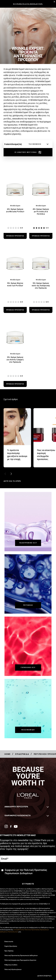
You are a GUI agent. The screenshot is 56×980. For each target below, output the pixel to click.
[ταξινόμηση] (38, 144)
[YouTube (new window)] (16, 826)
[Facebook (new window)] (11, 826)
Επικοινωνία (9, 941)
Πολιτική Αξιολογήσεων (13, 969)
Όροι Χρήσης (9, 951)
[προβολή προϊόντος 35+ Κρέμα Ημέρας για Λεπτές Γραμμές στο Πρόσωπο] (15, 384)
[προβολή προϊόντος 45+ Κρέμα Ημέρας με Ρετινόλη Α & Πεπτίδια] (41, 236)
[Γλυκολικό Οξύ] (28, 667)
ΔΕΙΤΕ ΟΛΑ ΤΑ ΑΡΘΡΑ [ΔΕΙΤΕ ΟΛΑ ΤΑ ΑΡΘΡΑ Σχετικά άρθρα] (12, 481)
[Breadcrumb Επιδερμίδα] (22, 754)
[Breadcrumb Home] (8, 754)
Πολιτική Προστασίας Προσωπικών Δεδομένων (21, 955)
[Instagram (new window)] (6, 826)
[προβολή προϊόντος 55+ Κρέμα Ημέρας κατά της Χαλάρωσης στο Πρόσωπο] (41, 310)
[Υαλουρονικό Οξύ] (28, 543)
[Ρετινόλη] (28, 605)
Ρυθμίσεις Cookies (11, 965)
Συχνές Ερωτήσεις (11, 946)
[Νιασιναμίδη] (28, 730)
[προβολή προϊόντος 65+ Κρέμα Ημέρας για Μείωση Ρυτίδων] (15, 236)
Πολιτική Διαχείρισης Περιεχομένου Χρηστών (20, 960)
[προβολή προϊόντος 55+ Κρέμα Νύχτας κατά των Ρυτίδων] (15, 310)
